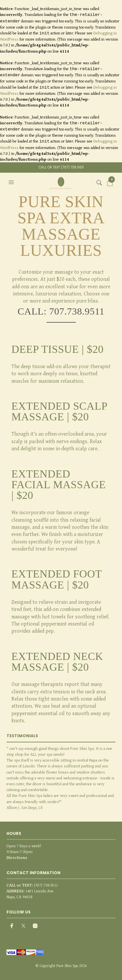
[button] (12, 182)
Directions (17, 857)
